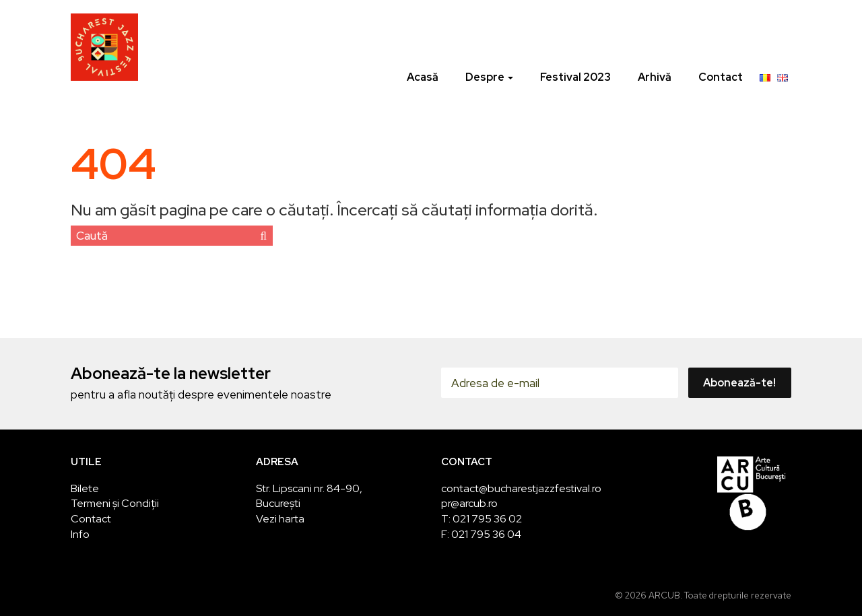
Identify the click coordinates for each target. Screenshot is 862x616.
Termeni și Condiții (115, 503)
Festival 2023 (575, 77)
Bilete (85, 488)
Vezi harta (280, 519)
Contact (721, 77)
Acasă (423, 77)
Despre (489, 77)
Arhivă (655, 77)
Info (80, 534)
